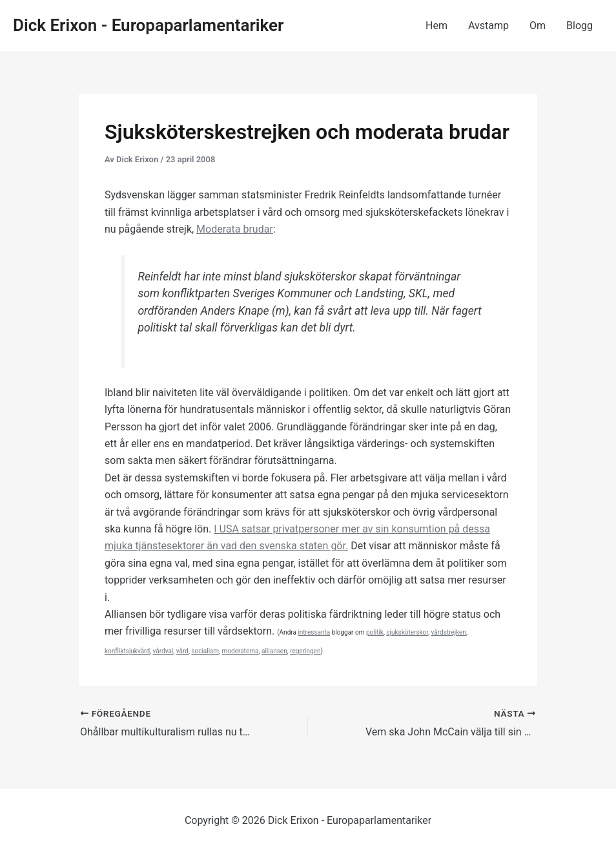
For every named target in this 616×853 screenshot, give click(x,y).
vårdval (163, 651)
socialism (205, 651)
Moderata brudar (235, 229)
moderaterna (241, 651)
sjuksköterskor (407, 632)
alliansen (274, 651)
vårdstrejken (449, 632)
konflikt (115, 651)
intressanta (314, 632)
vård (182, 651)
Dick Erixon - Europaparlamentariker (148, 25)
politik (375, 632)
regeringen (305, 651)
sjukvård (138, 651)
